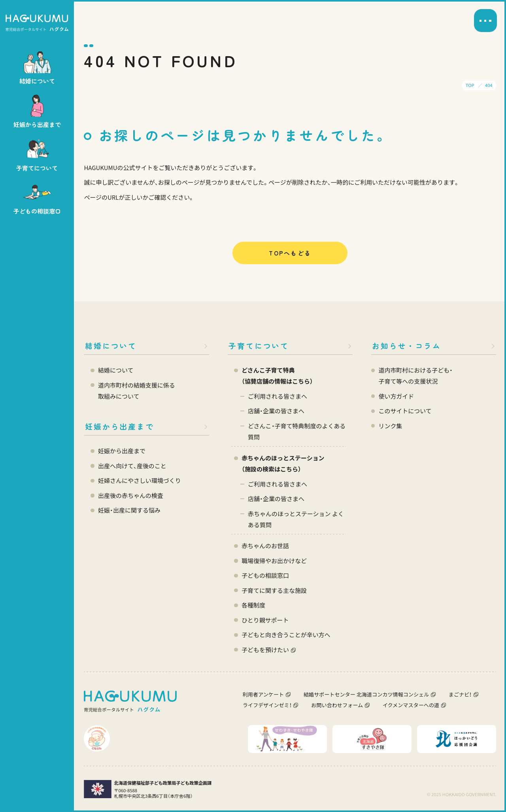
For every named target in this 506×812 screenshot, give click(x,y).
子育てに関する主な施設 (274, 590)
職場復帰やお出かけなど (274, 561)
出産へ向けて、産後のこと (132, 466)
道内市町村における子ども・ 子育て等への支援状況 (415, 376)
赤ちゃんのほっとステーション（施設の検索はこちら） (283, 463)
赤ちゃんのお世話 (265, 546)
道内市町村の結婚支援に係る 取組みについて (137, 391)
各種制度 (253, 605)
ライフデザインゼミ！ (267, 705)
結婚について (111, 345)
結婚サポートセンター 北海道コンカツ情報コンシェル (366, 694)
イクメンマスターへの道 (411, 705)
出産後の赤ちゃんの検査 (131, 495)
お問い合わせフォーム (337, 705)
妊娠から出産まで (120, 426)
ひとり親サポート (265, 620)
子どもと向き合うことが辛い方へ (286, 635)
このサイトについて (405, 411)
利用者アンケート (263, 694)
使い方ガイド (396, 396)
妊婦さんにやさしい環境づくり (140, 480)
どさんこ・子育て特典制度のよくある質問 (297, 431)
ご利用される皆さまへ (278, 396)
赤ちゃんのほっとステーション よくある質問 (296, 519)
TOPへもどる (290, 253)
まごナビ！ (460, 694)
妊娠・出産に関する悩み (129, 510)
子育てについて (259, 345)
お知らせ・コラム (407, 345)
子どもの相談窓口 (265, 575)
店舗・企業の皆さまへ (276, 411)
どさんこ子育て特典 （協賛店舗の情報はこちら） (277, 376)
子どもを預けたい (265, 650)
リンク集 (390, 426)
